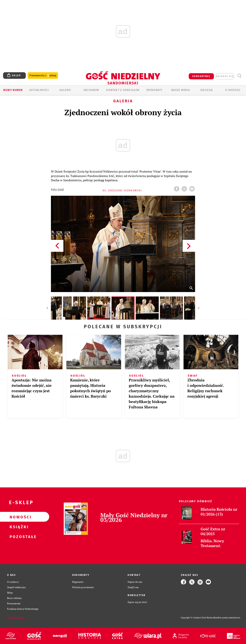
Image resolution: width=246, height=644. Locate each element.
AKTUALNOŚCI (39, 90)
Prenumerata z (43, 76)
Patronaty (155, 90)
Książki (18, 527)
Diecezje (207, 90)
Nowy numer (13, 90)
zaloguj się (225, 76)
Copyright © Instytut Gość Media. (197, 618)
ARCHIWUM (91, 90)
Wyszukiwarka (239, 76)
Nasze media (181, 90)
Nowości (18, 517)
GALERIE (65, 90)
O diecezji (233, 90)
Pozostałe (18, 537)
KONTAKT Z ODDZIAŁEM (123, 90)
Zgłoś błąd (16, 618)
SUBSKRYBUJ (201, 76)
